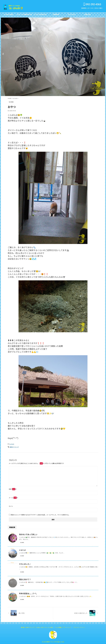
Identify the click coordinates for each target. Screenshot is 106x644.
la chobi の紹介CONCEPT (9, 15)
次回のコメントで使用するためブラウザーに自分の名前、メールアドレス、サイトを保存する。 (40, 514)
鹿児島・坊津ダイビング (27, 627)
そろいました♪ (25, 563)
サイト (11, 506)
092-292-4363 (92, 4)
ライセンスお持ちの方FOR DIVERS (40, 15)
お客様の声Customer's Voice (56, 15)
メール (13, 497)
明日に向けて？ (25, 579)
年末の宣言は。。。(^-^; (27, 593)
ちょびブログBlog (72, 15)
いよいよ (22, 549)
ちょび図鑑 (58, 627)
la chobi (12, 444)
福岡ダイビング (14, 447)
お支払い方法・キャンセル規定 (45, 627)
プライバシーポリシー (79, 627)
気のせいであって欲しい (28, 534)
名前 (13, 488)
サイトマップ (67, 627)
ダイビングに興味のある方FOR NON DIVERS (24, 15)
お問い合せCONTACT (88, 15)
